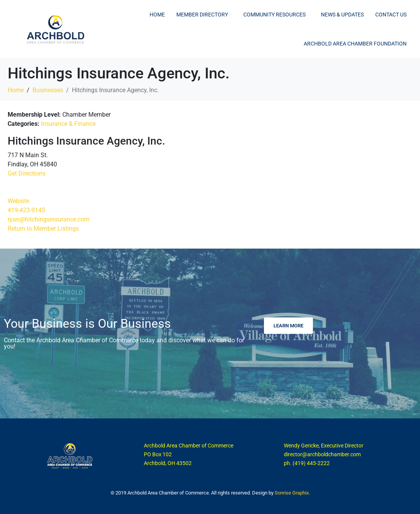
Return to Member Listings (43, 229)
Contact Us (391, 15)
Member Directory (202, 15)
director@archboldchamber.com (322, 454)
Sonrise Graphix (292, 493)
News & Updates (342, 15)
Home (157, 15)
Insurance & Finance (68, 124)
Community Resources (274, 15)
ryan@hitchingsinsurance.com (49, 219)
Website (18, 201)
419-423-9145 (26, 210)
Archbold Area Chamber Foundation (355, 44)
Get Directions (27, 173)
